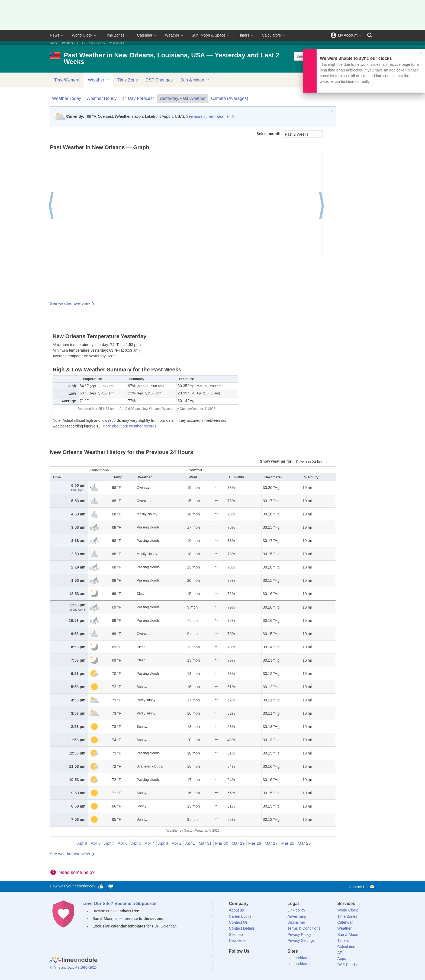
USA (80, 43)
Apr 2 (177, 843)
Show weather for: (277, 461)
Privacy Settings (301, 940)
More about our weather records (129, 426)
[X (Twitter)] (242, 961)
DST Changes (159, 80)
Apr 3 (163, 843)
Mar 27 (271, 843)
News (55, 35)
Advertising (297, 916)
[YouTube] (270, 961)
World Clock (82, 35)
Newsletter (238, 940)
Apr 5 (136, 843)
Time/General (67, 80)
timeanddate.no (301, 958)
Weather (172, 35)
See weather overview (70, 303)
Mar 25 (304, 843)
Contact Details (242, 928)
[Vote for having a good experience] (101, 886)
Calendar (145, 35)
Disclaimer (296, 922)
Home (54, 43)
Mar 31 (205, 843)
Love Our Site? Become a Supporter (120, 904)
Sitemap (236, 935)
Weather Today (67, 98)
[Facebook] (233, 961)
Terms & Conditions (304, 928)
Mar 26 (288, 843)
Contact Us (362, 886)
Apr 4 (150, 843)
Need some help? (77, 872)
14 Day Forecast (138, 98)
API (340, 953)
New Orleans (96, 43)
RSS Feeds (347, 965)
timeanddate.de (301, 964)
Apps (342, 959)
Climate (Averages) (230, 98)
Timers (244, 35)
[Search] (370, 35)
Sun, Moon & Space (209, 35)
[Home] (74, 961)
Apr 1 (190, 843)
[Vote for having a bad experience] (111, 886)
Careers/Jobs (240, 916)
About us (236, 910)
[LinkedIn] (251, 961)
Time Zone (128, 80)
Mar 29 (238, 843)
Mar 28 (255, 843)
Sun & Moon (195, 80)
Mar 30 (222, 843)
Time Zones (115, 35)
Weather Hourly (102, 98)
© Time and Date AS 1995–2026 (73, 968)
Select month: (270, 134)
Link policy (296, 910)
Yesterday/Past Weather (182, 98)
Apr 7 (109, 843)
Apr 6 (123, 843)
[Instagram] (260, 961)
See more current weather (208, 116)
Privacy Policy (299, 935)
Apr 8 (96, 843)
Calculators (271, 35)
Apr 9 (82, 843)
